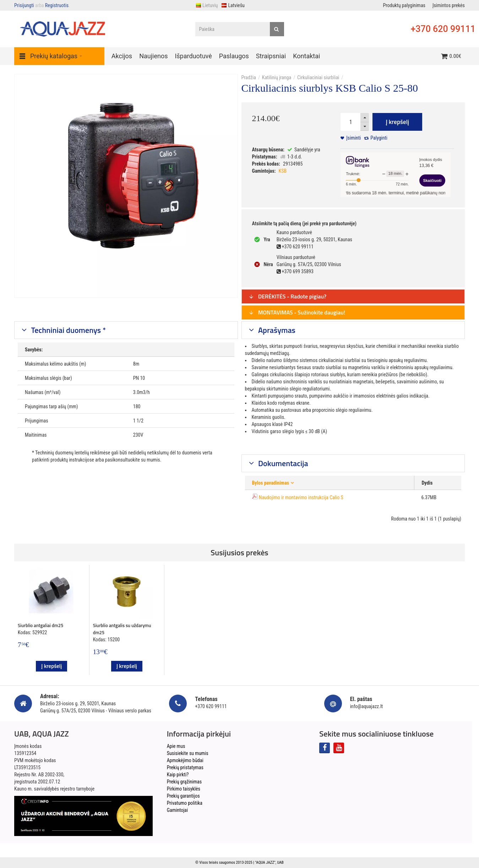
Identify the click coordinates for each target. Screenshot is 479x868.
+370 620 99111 (443, 29)
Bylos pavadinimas (271, 483)
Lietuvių (207, 5)
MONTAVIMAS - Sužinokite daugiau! (297, 312)
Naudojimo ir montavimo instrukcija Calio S (301, 497)
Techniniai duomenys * (68, 330)
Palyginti (379, 138)
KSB (283, 171)
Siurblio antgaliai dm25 (40, 625)
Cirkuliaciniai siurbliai (318, 77)
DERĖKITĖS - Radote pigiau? (288, 296)
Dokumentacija (282, 463)
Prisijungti (24, 5)
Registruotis (57, 5)
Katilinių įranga (277, 77)
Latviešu (233, 5)
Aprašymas (276, 330)
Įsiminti (353, 138)
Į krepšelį (397, 122)
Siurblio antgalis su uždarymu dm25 (122, 629)
